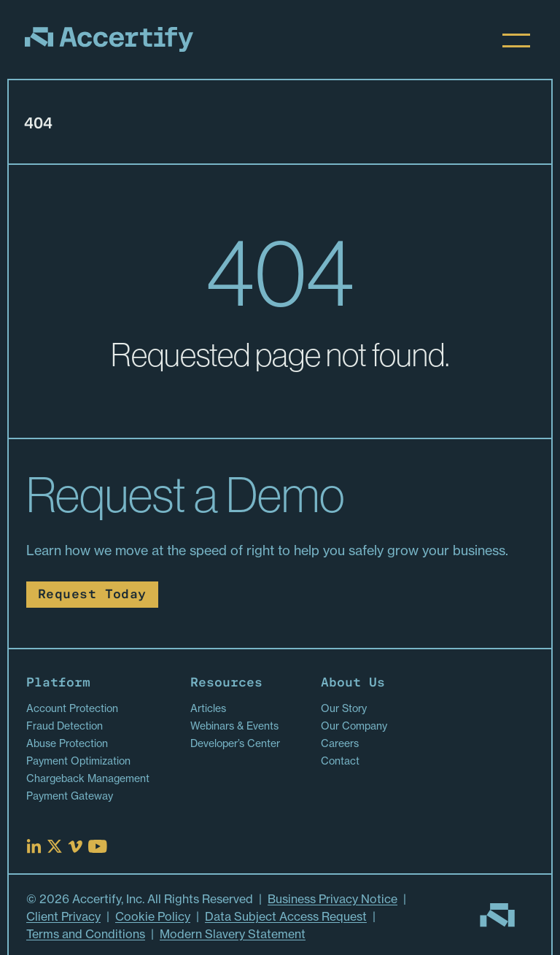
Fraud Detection (65, 726)
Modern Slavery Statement (233, 934)
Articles (208, 708)
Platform (58, 683)
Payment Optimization (78, 761)
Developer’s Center (235, 743)
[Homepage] (109, 39)
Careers (340, 743)
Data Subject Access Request (286, 916)
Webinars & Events (234, 726)
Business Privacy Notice (332, 899)
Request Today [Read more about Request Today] (92, 595)
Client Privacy (63, 916)
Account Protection (72, 708)
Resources (226, 683)
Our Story (344, 708)
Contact (340, 761)
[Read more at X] (55, 846)
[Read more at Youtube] (98, 846)
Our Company (354, 726)
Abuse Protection (67, 743)
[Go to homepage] (497, 915)
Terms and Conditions (86, 934)
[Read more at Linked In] (34, 846)
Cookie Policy (153, 916)
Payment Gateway (70, 796)
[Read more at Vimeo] (75, 847)
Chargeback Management (88, 778)
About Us (353, 683)
